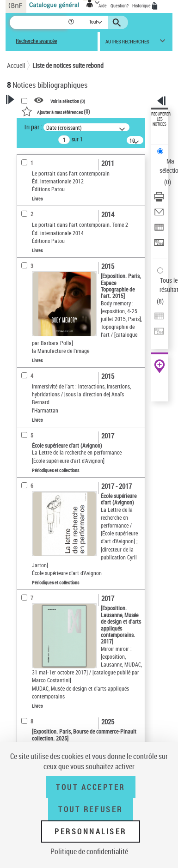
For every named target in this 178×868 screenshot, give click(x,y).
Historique (142, 6)
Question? (120, 6)
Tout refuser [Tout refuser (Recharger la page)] (90, 809)
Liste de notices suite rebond (68, 65)
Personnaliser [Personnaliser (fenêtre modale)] (91, 832)
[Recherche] (39, 22)
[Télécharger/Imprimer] (159, 200)
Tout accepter (91, 787)
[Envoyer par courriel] (159, 215)
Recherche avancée (36, 41)
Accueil (16, 65)
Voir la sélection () (68, 101)
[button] (72, 22)
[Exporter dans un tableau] (159, 230)
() (56, 111)
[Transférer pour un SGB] (159, 246)
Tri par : (33, 127)
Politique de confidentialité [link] (89, 851)
